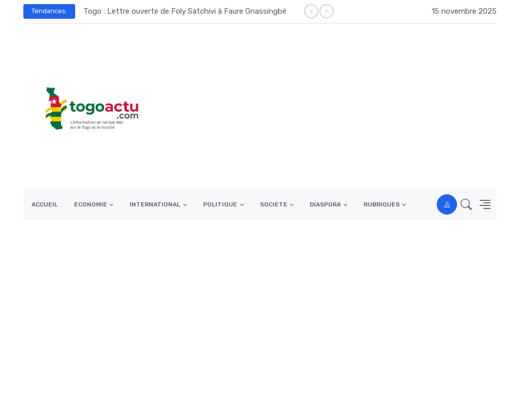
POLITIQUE (220, 204)
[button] (463, 205)
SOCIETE (274, 204)
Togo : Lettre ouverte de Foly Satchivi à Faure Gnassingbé (185, 11)
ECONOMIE (91, 204)
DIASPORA (325, 204)
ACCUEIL (45, 204)
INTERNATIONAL (155, 204)
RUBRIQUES (382, 204)
